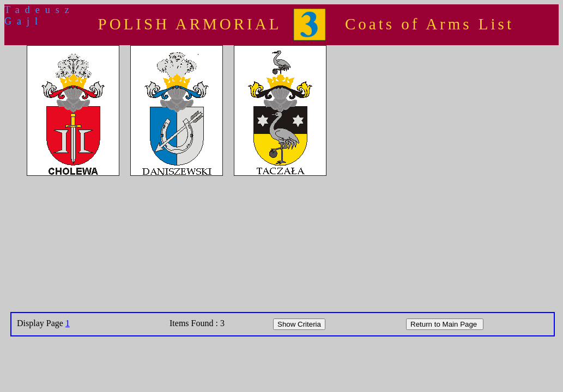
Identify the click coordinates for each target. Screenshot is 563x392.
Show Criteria (299, 324)
